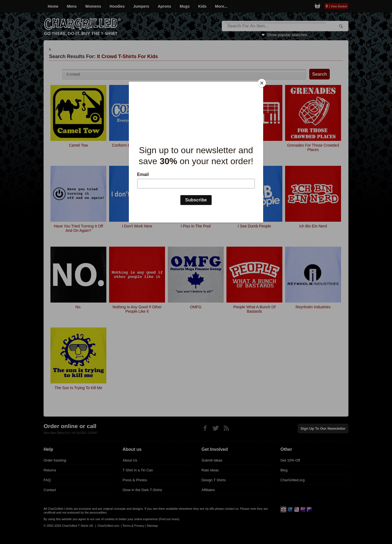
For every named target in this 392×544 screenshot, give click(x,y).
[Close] (262, 83)
